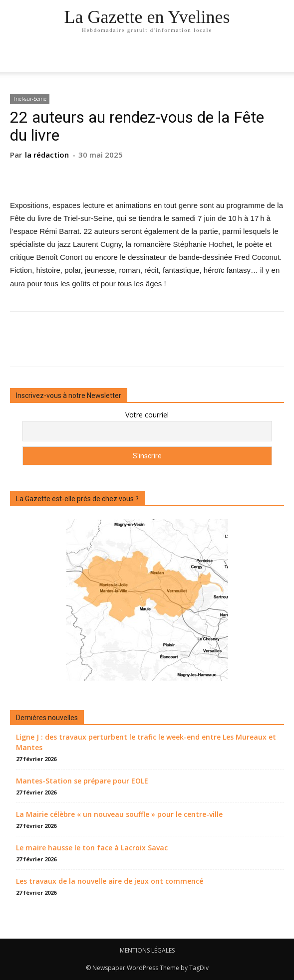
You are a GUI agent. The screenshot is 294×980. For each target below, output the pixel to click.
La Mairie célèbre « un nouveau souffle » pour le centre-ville (119, 814)
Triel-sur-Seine (30, 99)
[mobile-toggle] (17, 58)
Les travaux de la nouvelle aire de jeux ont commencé (110, 881)
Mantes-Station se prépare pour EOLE (82, 781)
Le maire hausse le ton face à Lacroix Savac (92, 848)
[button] (280, 58)
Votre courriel (147, 415)
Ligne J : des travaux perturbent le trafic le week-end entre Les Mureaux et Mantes (146, 742)
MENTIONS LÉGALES (147, 950)
